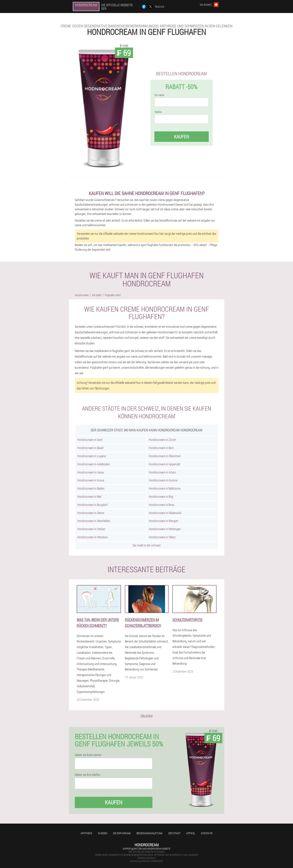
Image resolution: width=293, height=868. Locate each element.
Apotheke (86, 833)
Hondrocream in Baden (91, 488)
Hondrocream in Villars (162, 537)
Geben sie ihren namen (88, 755)
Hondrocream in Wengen (163, 521)
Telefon (158, 112)
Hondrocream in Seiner (91, 513)
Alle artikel (147, 716)
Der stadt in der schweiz (147, 545)
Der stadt (174, 833)
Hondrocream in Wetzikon (93, 537)
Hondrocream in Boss (162, 505)
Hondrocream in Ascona (163, 480)
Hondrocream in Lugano (92, 456)
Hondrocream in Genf (90, 440)
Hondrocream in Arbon (162, 472)
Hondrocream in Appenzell (164, 464)
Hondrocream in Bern (161, 448)
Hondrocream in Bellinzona (165, 488)
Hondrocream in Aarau (91, 472)
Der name (159, 95)
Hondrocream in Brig (161, 496)
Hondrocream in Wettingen (165, 529)
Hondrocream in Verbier (91, 529)
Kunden (103, 833)
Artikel (191, 833)
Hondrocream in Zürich (162, 440)
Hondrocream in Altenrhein (165, 456)
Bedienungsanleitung (150, 833)
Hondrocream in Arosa (91, 480)
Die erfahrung (122, 833)
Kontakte (207, 833)
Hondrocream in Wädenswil (165, 513)
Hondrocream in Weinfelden (94, 521)
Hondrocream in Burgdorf (93, 505)
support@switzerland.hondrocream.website (146, 849)
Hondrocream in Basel (90, 448)
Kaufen (181, 137)
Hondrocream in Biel (89, 496)
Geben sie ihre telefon (87, 775)
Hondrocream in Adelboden (94, 464)
